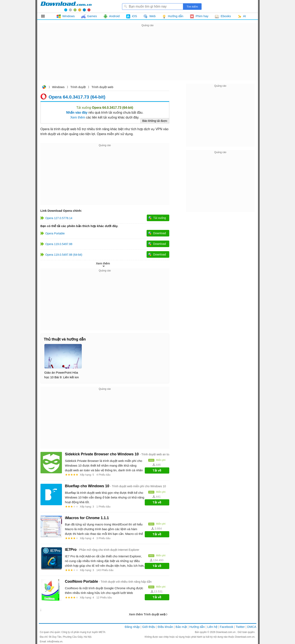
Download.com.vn (44, 87)
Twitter (240, 627)
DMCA (252, 627)
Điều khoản (165, 627)
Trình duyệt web (102, 87)
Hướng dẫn (197, 627)
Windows (58, 87)
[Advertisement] (148, 56)
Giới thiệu (149, 627)
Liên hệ (212, 627)
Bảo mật (181, 627)
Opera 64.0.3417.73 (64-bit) (77, 97)
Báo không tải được (155, 121)
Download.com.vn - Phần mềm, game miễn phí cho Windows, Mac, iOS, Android (66, 6)
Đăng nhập (132, 627)
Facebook (227, 627)
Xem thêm (78, 117)
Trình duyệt (78, 87)
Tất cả (45, 16)
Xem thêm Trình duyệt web (147, 614)
